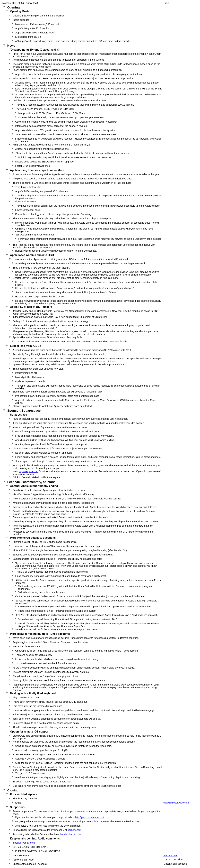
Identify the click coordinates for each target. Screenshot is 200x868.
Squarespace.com (29, 471)
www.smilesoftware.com (176, 803)
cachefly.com (75, 830)
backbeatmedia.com (71, 834)
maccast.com (170, 855)
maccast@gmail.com (24, 843)
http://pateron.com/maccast (90, 817)
